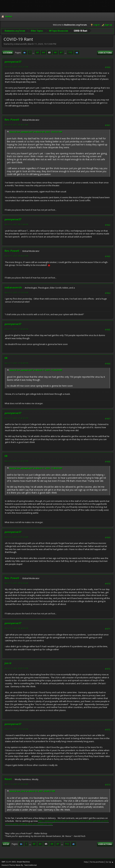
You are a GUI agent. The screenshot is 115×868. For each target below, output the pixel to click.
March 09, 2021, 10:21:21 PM (16, 66)
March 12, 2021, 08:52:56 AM (16, 583)
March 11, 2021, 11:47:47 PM (16, 461)
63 (38, 52)
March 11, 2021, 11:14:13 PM (16, 292)
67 (61, 52)
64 (43, 52)
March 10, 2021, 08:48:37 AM (16, 124)
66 (55, 52)
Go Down (8, 52)
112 (70, 52)
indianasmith (13, 287)
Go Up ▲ (110, 862)
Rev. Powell (12, 119)
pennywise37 (13, 61)
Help (86, 862)
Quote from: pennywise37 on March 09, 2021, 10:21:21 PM (36, 131)
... (34, 52)
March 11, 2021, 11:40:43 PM (16, 418)
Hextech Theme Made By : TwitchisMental (19, 865)
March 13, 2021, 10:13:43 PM (16, 729)
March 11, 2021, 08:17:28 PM (16, 224)
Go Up (6, 844)
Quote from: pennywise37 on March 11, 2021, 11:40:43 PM (36, 468)
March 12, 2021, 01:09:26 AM (16, 537)
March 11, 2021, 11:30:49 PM (16, 363)
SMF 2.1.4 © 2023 (9, 861)
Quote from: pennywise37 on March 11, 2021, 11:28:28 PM (36, 370)
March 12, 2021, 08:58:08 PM (16, 628)
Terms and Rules (97, 862)
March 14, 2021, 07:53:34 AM (16, 784)
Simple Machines (23, 861)
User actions (105, 52)
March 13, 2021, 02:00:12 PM (16, 668)
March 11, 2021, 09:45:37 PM (16, 256)
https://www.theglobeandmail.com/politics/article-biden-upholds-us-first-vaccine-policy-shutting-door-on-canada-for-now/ (57, 822)
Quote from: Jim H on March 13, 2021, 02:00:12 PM (32, 791)
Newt (8, 779)
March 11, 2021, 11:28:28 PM (16, 329)
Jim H (8, 663)
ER (6, 358)
